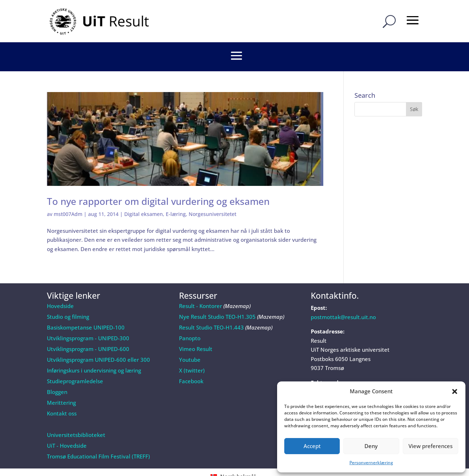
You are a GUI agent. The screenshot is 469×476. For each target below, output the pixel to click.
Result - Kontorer (200, 287)
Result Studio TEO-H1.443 (211, 308)
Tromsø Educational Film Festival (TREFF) (98, 437)
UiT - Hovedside (67, 427)
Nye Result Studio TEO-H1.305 (217, 298)
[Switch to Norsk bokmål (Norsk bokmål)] (234, 457)
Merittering (61, 384)
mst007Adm (68, 195)
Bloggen (57, 373)
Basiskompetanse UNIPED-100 (86, 308)
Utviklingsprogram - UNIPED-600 (88, 330)
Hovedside (60, 287)
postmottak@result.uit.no (343, 298)
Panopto (190, 319)
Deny (371, 446)
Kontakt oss (62, 394)
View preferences (431, 446)
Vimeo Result (196, 330)
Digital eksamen (144, 195)
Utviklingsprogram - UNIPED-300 (88, 319)
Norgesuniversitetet (212, 195)
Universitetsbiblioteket (76, 416)
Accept (312, 446)
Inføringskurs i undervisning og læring (94, 351)
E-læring (176, 195)
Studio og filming (68, 298)
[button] (455, 391)
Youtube (190, 341)
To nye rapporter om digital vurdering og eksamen (158, 182)
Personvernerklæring (371, 463)
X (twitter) (192, 351)
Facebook (191, 362)
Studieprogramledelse (75, 362)
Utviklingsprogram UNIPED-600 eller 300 (98, 341)
